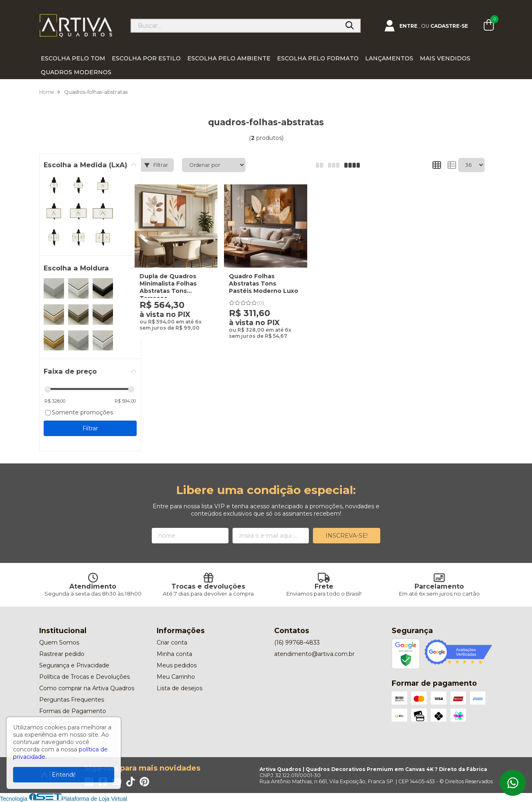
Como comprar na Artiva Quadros (87, 688)
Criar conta (172, 642)
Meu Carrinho (176, 677)
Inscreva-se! (347, 536)
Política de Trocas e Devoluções (84, 677)
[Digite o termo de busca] (235, 26)
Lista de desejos (180, 688)
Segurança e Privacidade (74, 665)
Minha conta (174, 654)
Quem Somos (59, 642)
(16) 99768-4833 (297, 642)
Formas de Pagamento (73, 711)
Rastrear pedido (62, 654)
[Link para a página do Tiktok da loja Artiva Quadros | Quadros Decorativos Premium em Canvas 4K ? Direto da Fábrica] (131, 782)
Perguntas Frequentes (72, 700)
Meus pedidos (177, 665)
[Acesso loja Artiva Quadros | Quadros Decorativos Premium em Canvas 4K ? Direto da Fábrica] (426, 26)
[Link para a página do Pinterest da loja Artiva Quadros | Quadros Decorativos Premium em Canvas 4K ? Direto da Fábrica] (144, 782)
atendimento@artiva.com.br (314, 654)
